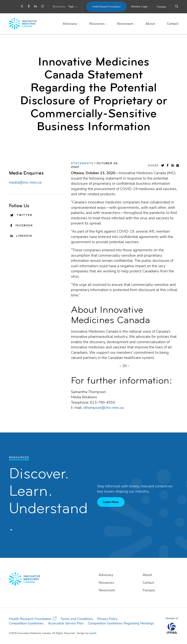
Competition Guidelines (26, 623)
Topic (71, 7)
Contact (172, 24)
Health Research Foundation (107, 7)
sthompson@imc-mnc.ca (103, 408)
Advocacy (70, 24)
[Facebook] (29, 7)
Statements (82, 163)
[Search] (177, 7)
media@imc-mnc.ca (25, 182)
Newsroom (125, 24)
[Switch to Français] (161, 7)
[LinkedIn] (35, 7)
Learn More (111, 502)
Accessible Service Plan (66, 623)
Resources (97, 24)
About (150, 24)
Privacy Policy (107, 619)
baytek (93, 633)
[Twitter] (22, 7)
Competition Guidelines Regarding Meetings (121, 623)
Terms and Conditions (77, 619)
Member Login (139, 7)
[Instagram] (42, 7)
